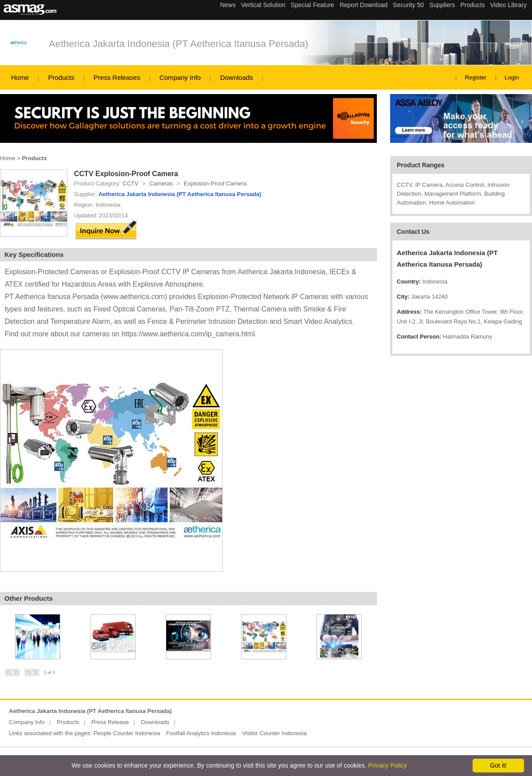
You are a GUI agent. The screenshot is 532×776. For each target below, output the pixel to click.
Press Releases (117, 77)
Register (476, 77)
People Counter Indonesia (127, 733)
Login (512, 77)
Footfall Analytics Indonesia (201, 733)
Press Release (110, 722)
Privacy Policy (387, 765)
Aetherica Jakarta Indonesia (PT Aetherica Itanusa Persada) (178, 44)
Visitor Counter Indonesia (274, 733)
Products (61, 77)
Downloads (236, 77)
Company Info (180, 77)
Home (20, 77)
